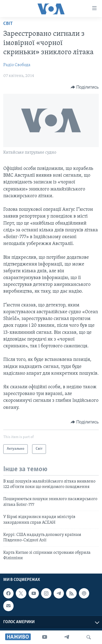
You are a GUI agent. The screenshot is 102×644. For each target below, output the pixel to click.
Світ (8, 24)
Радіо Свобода (17, 65)
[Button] (85, 87)
